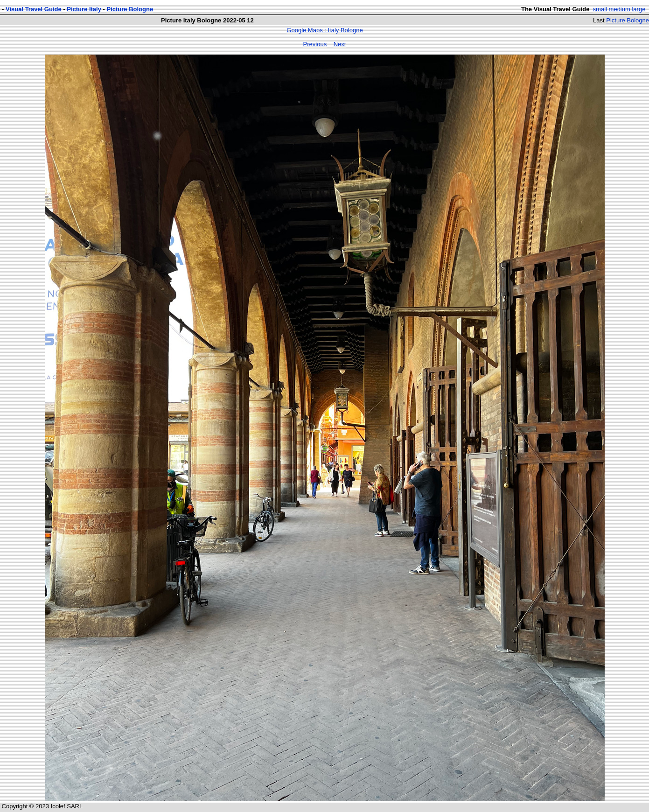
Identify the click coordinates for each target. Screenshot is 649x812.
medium (620, 9)
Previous (315, 44)
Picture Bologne (130, 9)
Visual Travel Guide (34, 9)
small (600, 9)
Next (340, 44)
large (639, 9)
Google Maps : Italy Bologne (324, 30)
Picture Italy (84, 9)
